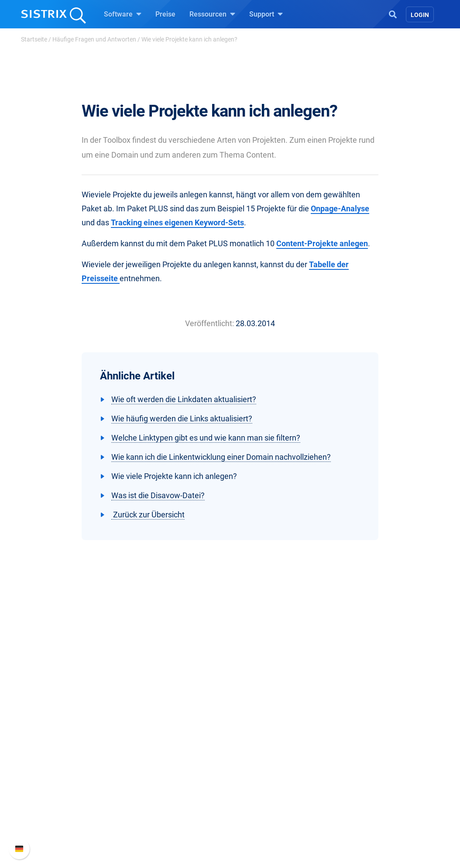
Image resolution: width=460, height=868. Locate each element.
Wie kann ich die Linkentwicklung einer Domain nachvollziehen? (221, 457)
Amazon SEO (160, 759)
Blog (247, 773)
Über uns (53, 732)
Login (420, 15)
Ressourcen (212, 14)
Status (351, 787)
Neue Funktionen (367, 746)
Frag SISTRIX (261, 732)
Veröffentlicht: (209, 323)
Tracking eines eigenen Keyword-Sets (177, 222)
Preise (165, 14)
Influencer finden (166, 773)
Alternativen (259, 815)
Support (266, 14)
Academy (255, 759)
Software (123, 14)
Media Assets (261, 829)
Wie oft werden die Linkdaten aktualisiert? (184, 399)
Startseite (34, 39)
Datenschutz (59, 773)
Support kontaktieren (373, 773)
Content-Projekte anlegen (322, 243)
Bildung (51, 759)
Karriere (51, 746)
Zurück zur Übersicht (148, 515)
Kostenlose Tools (267, 787)
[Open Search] (393, 14)
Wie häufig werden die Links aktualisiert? (182, 418)
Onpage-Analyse (340, 208)
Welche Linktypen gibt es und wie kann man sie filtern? (206, 438)
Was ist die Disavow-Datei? (158, 495)
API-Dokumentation (371, 759)
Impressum (57, 787)
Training (253, 746)
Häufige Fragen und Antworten (94, 39)
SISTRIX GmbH (66, 715)
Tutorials (254, 801)
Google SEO (158, 746)
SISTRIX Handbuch (370, 732)
